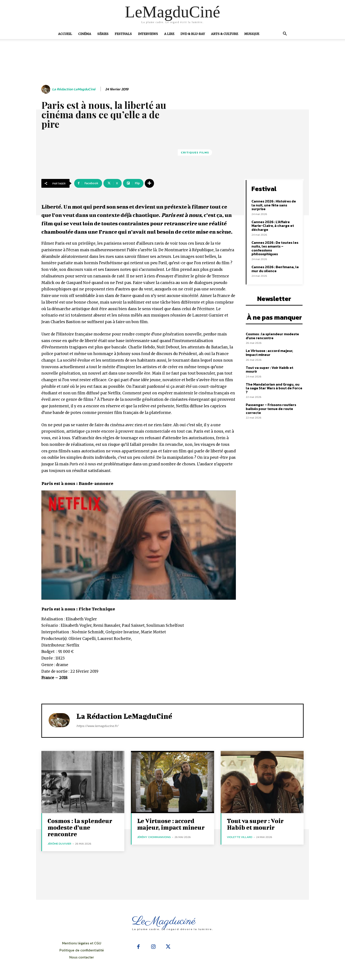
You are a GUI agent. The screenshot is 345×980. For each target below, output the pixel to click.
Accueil (65, 34)
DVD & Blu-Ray (193, 34)
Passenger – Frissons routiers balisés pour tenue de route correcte (271, 409)
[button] (285, 34)
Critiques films (195, 152)
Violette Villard (240, 837)
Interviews (148, 34)
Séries (103, 34)
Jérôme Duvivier (59, 844)
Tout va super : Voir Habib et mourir (270, 370)
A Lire (169, 34)
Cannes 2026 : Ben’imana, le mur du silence (275, 269)
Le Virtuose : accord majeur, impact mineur (269, 353)
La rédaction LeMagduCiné (74, 89)
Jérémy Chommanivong (154, 837)
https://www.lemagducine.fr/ (97, 726)
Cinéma (85, 34)
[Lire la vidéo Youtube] (139, 545)
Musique (252, 34)
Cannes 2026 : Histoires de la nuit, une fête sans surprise (274, 205)
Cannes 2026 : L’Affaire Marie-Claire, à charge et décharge (273, 226)
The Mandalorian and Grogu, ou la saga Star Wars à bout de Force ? (274, 388)
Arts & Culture (225, 34)
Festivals (123, 34)
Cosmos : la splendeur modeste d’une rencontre (272, 336)
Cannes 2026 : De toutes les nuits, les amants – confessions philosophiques (275, 248)
